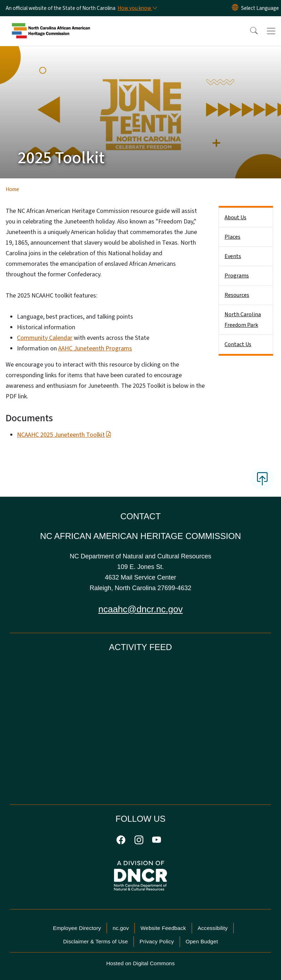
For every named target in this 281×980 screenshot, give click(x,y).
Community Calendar (45, 338)
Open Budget (202, 941)
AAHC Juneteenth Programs (95, 348)
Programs (237, 276)
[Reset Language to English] (235, 8)
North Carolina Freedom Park (243, 320)
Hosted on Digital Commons (140, 963)
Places (232, 237)
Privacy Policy (157, 941)
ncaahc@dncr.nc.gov (140, 609)
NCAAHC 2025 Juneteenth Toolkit (64, 435)
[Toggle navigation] (271, 31)
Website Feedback (163, 928)
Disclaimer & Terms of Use (96, 941)
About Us (235, 218)
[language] (260, 8)
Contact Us (238, 344)
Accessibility (213, 928)
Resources (237, 295)
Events (233, 256)
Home (12, 189)
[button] (249, 31)
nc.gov (121, 928)
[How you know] (137, 8)
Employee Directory (77, 928)
